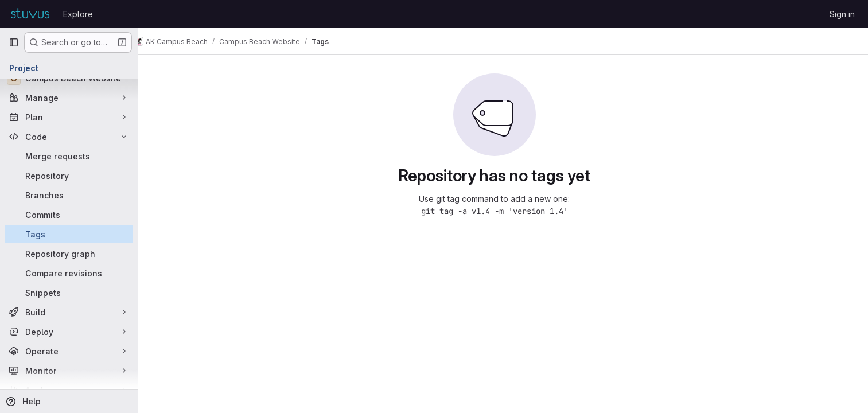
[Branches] (69, 195)
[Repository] (69, 176)
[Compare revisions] (69, 273)
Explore (78, 14)
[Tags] (69, 234)
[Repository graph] (69, 254)
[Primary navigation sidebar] (14, 42)
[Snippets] (69, 293)
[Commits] (69, 215)
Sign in (842, 14)
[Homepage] (30, 14)
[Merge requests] (69, 156)
